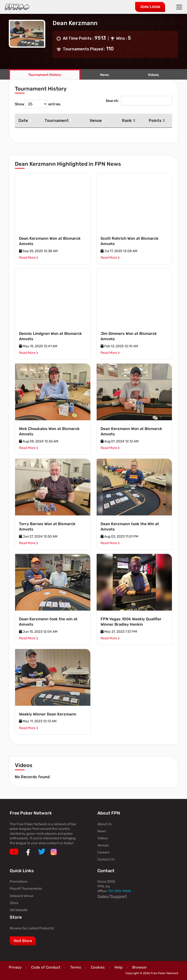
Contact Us (106, 859)
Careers (103, 852)
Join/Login (150, 7)
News (104, 75)
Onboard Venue (22, 896)
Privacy (15, 967)
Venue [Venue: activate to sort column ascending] (98, 121)
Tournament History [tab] (45, 75)
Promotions (19, 882)
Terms (76, 967)
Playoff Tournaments (26, 889)
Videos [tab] (153, 75)
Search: (139, 101)
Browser (140, 967)
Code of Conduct (46, 967)
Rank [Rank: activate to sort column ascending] (129, 121)
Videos (103, 838)
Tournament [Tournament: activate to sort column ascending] (58, 121)
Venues (103, 845)
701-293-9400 (120, 891)
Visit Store (23, 941)
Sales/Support (112, 897)
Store (14, 903)
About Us (104, 824)
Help (118, 967)
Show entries (38, 104)
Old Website (19, 910)
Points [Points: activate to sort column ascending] (157, 121)
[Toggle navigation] (180, 7)
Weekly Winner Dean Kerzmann (48, 714)
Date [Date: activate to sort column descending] (25, 121)
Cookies (98, 967)
